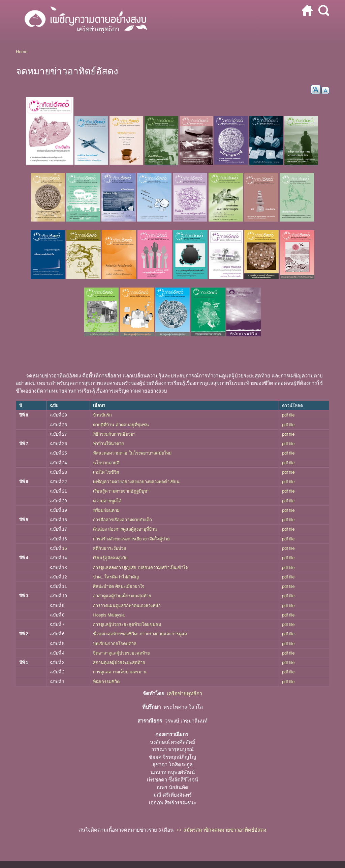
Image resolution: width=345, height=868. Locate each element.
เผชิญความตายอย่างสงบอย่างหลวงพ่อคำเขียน (136, 482)
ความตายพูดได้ (107, 501)
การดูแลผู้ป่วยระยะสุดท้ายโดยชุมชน (127, 624)
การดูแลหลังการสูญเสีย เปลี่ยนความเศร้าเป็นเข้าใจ (141, 567)
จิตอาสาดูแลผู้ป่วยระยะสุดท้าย (121, 653)
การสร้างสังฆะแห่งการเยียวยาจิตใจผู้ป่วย (131, 539)
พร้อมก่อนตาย (106, 510)
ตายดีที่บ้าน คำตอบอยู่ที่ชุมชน (121, 425)
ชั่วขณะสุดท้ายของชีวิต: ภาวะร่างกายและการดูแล (140, 634)
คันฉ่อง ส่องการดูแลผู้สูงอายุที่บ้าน (125, 529)
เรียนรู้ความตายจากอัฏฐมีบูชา (121, 491)
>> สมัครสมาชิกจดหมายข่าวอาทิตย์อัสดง (221, 830)
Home (22, 52)
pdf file (288, 415)
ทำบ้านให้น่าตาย (108, 444)
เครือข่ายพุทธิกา (184, 694)
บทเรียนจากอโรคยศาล (115, 644)
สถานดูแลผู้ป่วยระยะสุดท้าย (119, 662)
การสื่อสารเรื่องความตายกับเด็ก (122, 520)
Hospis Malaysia (109, 615)
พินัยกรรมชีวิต (107, 682)
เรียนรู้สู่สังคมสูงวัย (110, 558)
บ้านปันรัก (102, 415)
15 (64, 548)
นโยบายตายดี (106, 463)
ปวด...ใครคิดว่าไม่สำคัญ (116, 577)
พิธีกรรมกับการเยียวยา (114, 434)
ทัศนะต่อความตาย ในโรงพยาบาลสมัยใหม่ (132, 453)
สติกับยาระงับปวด (109, 548)
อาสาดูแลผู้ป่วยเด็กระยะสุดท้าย (122, 596)
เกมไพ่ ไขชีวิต (106, 472)
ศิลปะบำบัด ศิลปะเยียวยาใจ (119, 586)
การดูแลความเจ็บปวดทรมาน (120, 672)
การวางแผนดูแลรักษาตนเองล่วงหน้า (127, 606)
